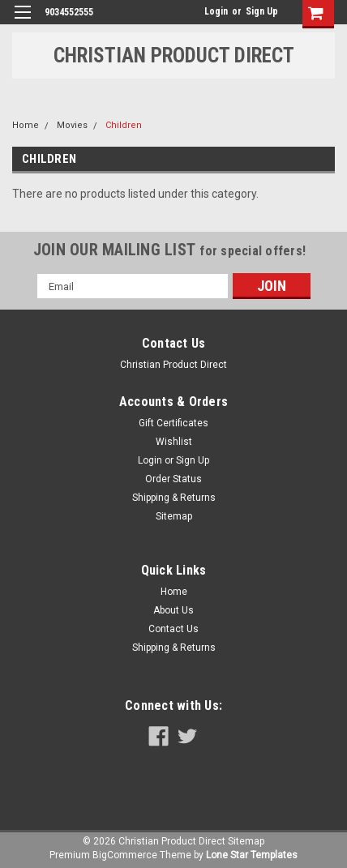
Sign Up (262, 11)
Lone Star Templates (252, 855)
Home (26, 125)
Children (124, 125)
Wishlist (174, 442)
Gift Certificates (173, 423)
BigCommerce (125, 855)
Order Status (173, 479)
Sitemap (174, 516)
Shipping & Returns (174, 498)
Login (216, 11)
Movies (72, 125)
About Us (173, 610)
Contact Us (173, 629)
